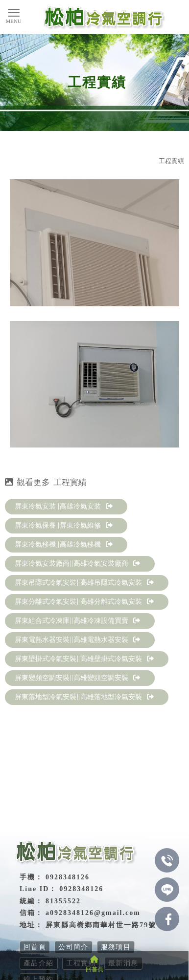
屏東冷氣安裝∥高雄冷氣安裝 (64, 506)
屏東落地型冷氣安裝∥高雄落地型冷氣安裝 (84, 697)
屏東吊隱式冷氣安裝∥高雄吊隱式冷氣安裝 (84, 583)
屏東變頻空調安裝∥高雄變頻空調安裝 (77, 678)
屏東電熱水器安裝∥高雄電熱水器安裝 (77, 640)
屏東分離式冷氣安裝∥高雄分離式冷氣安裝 (84, 602)
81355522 (63, 901)
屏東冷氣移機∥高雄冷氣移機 (64, 544)
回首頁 (35, 947)
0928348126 (81, 889)
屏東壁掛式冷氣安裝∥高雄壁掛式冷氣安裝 (84, 659)
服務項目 (116, 947)
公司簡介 (73, 947)
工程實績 (171, 161)
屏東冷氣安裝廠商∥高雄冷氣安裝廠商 (77, 564)
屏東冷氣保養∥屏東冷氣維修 (64, 525)
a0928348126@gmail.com (93, 913)
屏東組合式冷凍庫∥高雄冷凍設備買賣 (77, 621)
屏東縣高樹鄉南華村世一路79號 (101, 925)
